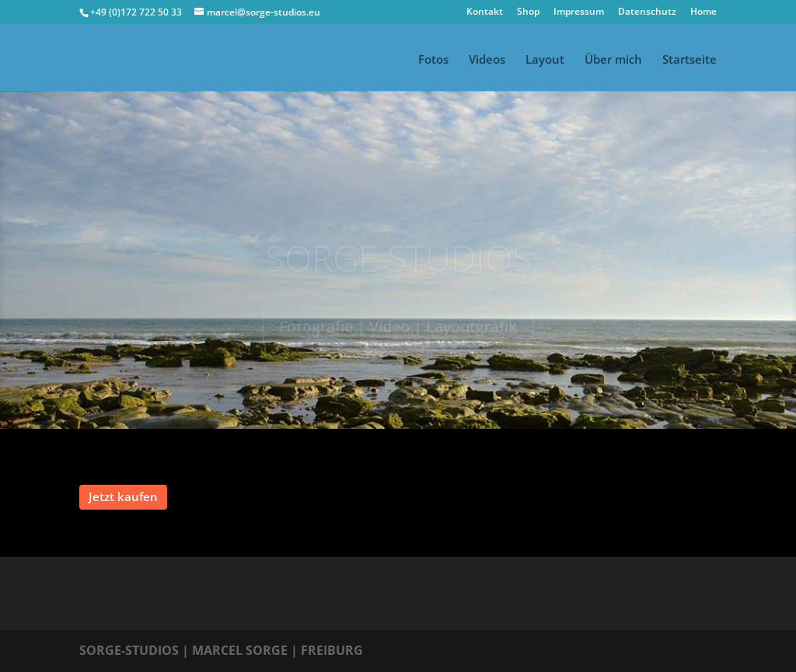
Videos (487, 60)
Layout (545, 60)
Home (703, 12)
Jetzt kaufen (123, 496)
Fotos (433, 60)
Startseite (690, 60)
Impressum (579, 12)
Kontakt (485, 12)
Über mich (613, 60)
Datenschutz (647, 12)
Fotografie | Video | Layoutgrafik (398, 329)
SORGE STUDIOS (398, 260)
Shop (528, 12)
